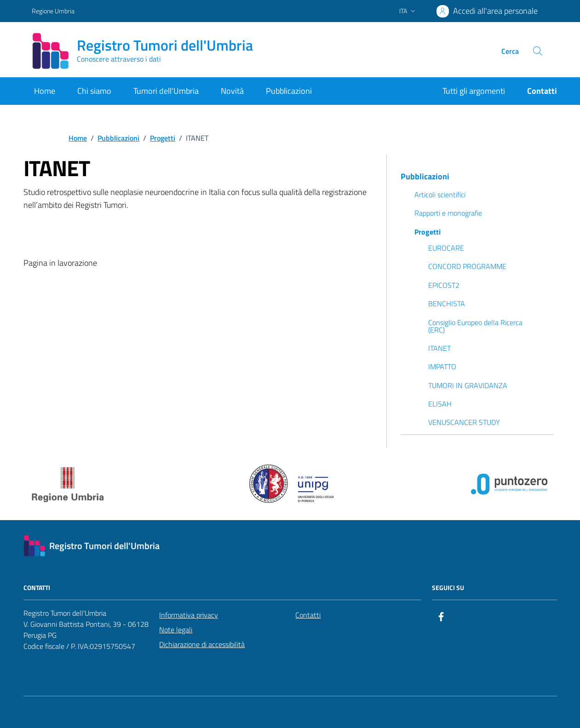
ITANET (439, 348)
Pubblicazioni (289, 91)
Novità (232, 91)
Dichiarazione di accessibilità (202, 644)
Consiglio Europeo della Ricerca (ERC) (475, 326)
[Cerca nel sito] (537, 51)
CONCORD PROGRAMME (467, 266)
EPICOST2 (444, 285)
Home (45, 91)
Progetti (428, 232)
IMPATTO (442, 367)
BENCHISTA (447, 304)
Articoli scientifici (440, 195)
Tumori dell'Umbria (166, 91)
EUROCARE (446, 248)
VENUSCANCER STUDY (464, 422)
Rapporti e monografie (448, 213)
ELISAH (440, 404)
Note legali (176, 630)
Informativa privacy (189, 615)
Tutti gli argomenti (474, 91)
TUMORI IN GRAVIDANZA (468, 385)
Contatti (308, 615)
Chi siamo (94, 91)
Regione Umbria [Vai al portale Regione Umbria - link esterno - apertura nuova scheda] (53, 11)
